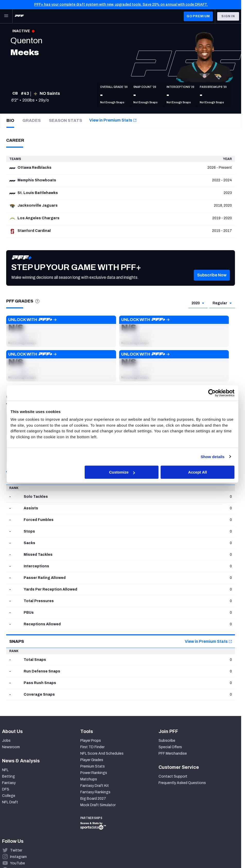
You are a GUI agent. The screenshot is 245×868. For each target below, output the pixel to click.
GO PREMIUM (198, 16)
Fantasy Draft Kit (95, 786)
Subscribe (167, 741)
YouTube (17, 863)
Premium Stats (93, 766)
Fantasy (9, 783)
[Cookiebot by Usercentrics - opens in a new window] (212, 393)
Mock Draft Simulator (98, 805)
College (9, 796)
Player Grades (92, 760)
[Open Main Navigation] (6, 16)
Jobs (6, 741)
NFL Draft (10, 802)
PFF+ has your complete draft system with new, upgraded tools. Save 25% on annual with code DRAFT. (121, 5)
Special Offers (170, 747)
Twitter (16, 850)
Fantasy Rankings (95, 792)
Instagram (18, 857)
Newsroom (11, 747)
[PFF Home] (19, 16)
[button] (212, 281)
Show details (213, 457)
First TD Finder (92, 747)
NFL (5, 770)
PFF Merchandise (173, 753)
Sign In (228, 16)
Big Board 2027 (93, 799)
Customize (122, 472)
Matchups (89, 779)
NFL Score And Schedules (102, 753)
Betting (8, 776)
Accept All (198, 472)
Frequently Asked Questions (182, 783)
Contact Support (173, 776)
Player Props (91, 741)
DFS (6, 789)
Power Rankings (94, 773)
